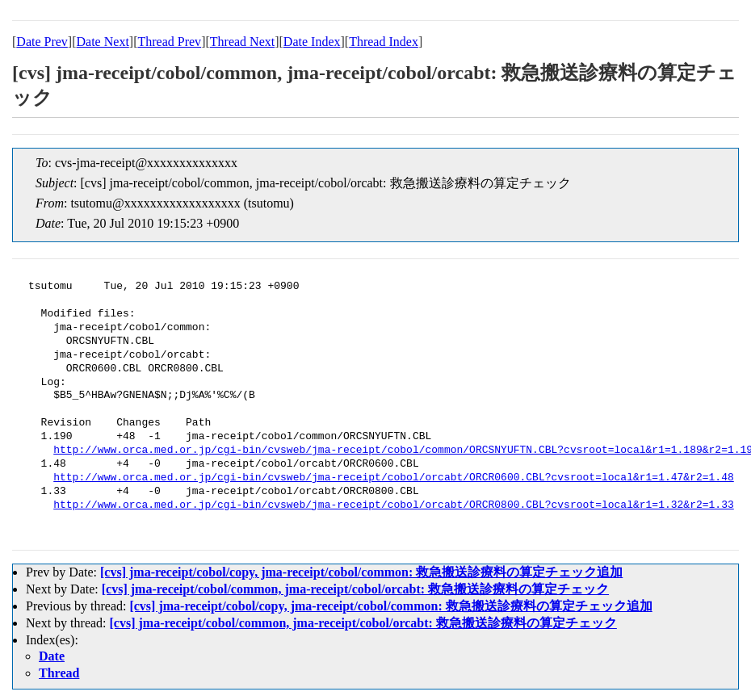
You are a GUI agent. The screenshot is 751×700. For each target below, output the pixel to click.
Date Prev (42, 42)
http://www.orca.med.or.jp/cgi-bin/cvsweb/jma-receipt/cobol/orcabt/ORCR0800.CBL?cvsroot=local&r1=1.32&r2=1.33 (393, 505)
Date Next (103, 42)
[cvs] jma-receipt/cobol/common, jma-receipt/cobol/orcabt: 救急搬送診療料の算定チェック (355, 589)
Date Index (312, 42)
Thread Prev (169, 42)
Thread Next (242, 42)
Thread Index (384, 42)
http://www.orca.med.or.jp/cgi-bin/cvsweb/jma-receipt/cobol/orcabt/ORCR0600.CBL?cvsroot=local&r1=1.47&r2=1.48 (393, 478)
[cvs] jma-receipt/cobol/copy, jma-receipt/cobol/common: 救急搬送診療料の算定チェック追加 (361, 572)
